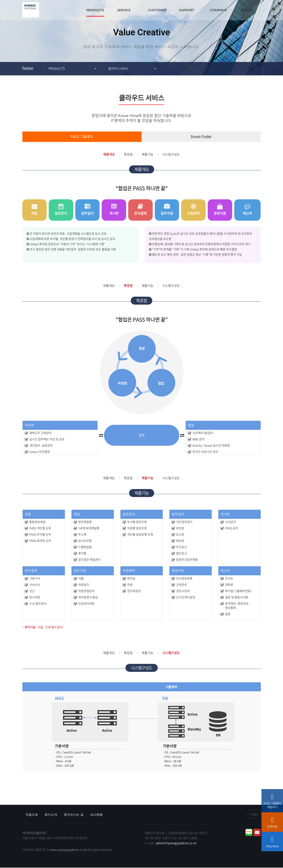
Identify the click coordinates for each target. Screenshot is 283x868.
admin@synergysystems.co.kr (176, 844)
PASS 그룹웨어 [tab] (82, 137)
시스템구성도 (171, 154)
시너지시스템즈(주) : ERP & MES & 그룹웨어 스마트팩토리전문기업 (31, 10)
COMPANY (219, 10)
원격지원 (272, 824)
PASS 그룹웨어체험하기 (272, 803)
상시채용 (100, 815)
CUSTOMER (158, 10)
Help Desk (272, 844)
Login (254, 814)
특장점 (128, 154)
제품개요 (109, 154)
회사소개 (52, 815)
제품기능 (147, 154)
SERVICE (124, 10)
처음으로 (32, 815)
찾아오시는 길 (76, 815)
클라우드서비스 (118, 69)
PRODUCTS (95, 10)
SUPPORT (187, 10)
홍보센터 (247, 10)
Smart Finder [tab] (201, 137)
